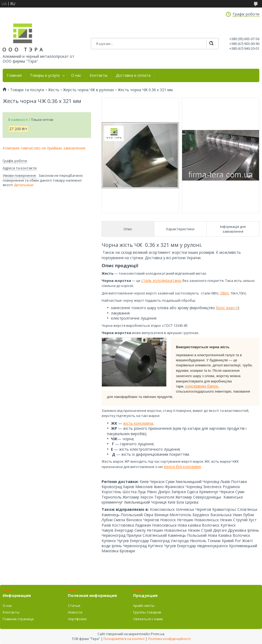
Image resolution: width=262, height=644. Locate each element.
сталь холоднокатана (161, 280)
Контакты (99, 75)
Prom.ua (158, 634)
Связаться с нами (148, 619)
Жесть (54, 90)
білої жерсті (227, 308)
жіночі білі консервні (182, 467)
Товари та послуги (27, 90)
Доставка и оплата (133, 75)
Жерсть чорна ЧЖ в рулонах (88, 90)
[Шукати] (211, 44)
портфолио (77, 619)
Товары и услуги (45, 75)
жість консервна (138, 423)
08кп (224, 293)
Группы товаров (147, 612)
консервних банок (202, 386)
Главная (14, 75)
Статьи (74, 605)
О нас (76, 75)
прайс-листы (144, 605)
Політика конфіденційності (169, 639)
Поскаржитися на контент (124, 639)
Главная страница (18, 619)
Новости (75, 612)
